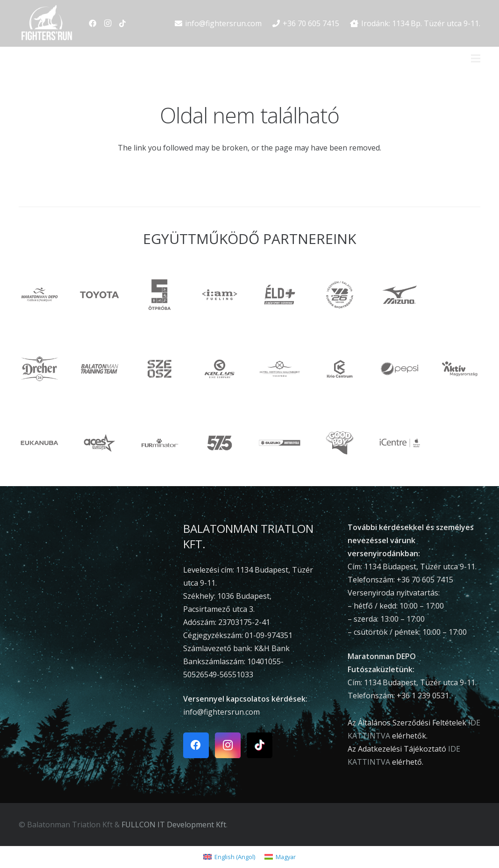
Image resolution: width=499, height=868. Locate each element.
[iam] (220, 295)
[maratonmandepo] (39, 295)
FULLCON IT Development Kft (174, 825)
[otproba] (160, 295)
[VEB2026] (340, 295)
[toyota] (100, 295)
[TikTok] (122, 23)
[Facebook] (93, 23)
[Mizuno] (400, 295)
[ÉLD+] (280, 295)
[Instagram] (107, 23)
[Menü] (476, 58)
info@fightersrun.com (221, 712)
